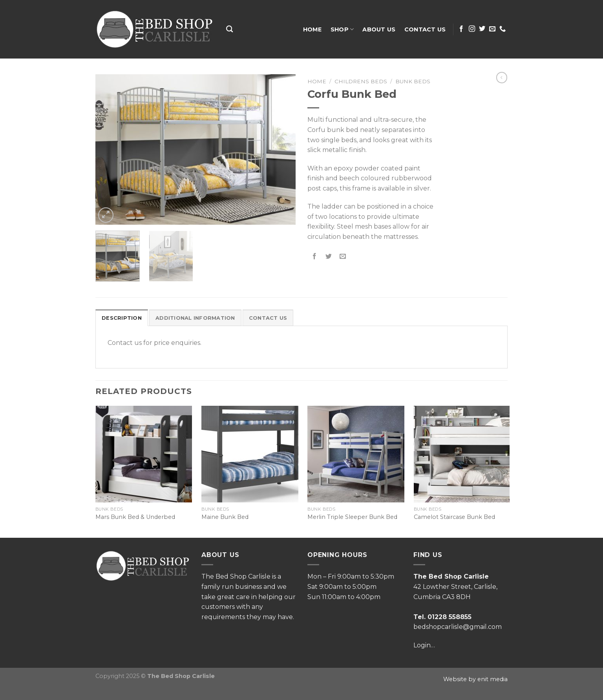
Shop (342, 29)
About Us (379, 29)
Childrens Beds (361, 81)
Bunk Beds (413, 81)
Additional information (195, 318)
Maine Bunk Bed (225, 517)
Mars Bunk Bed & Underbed (135, 517)
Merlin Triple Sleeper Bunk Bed (352, 517)
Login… (424, 645)
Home (312, 29)
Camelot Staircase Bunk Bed (454, 517)
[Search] (229, 29)
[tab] (122, 318)
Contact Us (425, 29)
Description (122, 318)
